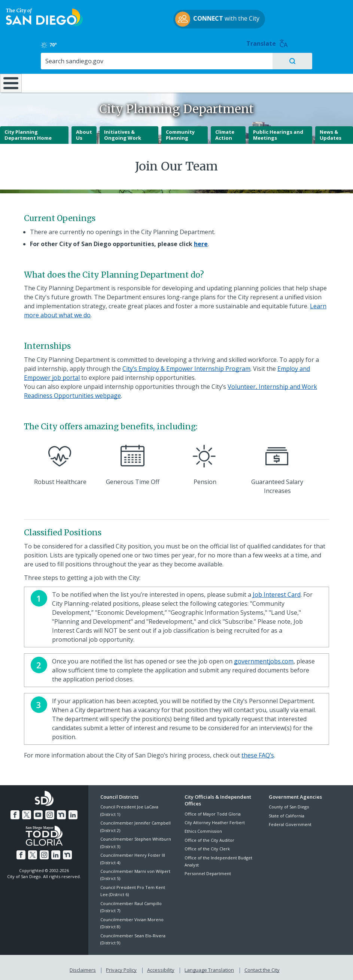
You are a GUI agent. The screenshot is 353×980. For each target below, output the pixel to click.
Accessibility (161, 966)
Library (207, 60)
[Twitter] (27, 811)
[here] (201, 241)
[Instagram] (50, 811)
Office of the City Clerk (207, 846)
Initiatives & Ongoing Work (123, 132)
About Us (84, 132)
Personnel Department (208, 871)
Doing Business (153, 64)
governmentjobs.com (264, 658)
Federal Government (290, 821)
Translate (329, 15)
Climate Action (225, 132)
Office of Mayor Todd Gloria (213, 811)
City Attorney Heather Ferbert (215, 819)
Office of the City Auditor (209, 837)
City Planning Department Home (28, 132)
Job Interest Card (277, 592)
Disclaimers (84, 966)
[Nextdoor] (61, 811)
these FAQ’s (258, 752)
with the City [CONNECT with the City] (175, 27)
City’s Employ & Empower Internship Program (186, 366)
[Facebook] (16, 811)
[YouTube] (39, 811)
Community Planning (180, 132)
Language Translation (209, 966)
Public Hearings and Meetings (278, 132)
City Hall (324, 60)
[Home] (9, 71)
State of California (287, 813)
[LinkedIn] (72, 811)
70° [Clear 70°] (276, 16)
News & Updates (331, 132)
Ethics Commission (203, 828)
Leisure (46, 60)
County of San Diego (289, 804)
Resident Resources (101, 64)
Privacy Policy (122, 966)
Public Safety (265, 60)
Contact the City (261, 966)
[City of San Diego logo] (44, 25)
